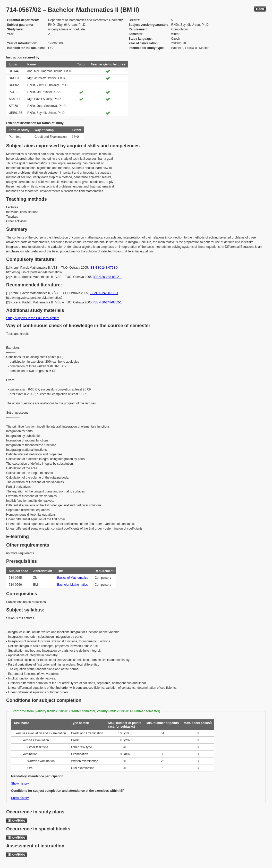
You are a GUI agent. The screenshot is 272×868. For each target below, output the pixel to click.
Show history (20, 784)
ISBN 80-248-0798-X (104, 268)
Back (260, 9)
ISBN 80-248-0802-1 (108, 277)
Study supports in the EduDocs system (33, 318)
